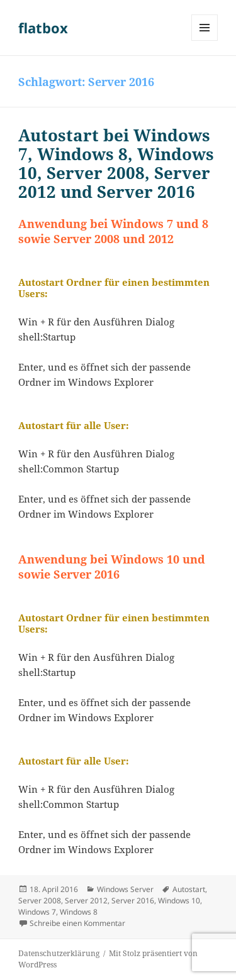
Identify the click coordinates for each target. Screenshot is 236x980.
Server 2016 (133, 901)
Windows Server (125, 889)
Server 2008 (40, 901)
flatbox (43, 28)
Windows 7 (37, 912)
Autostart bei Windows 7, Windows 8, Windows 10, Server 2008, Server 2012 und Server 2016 (116, 163)
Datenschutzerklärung (59, 953)
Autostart (189, 889)
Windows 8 (79, 912)
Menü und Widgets (205, 41)
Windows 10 (179, 901)
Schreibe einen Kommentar (77, 923)
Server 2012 (86, 901)
